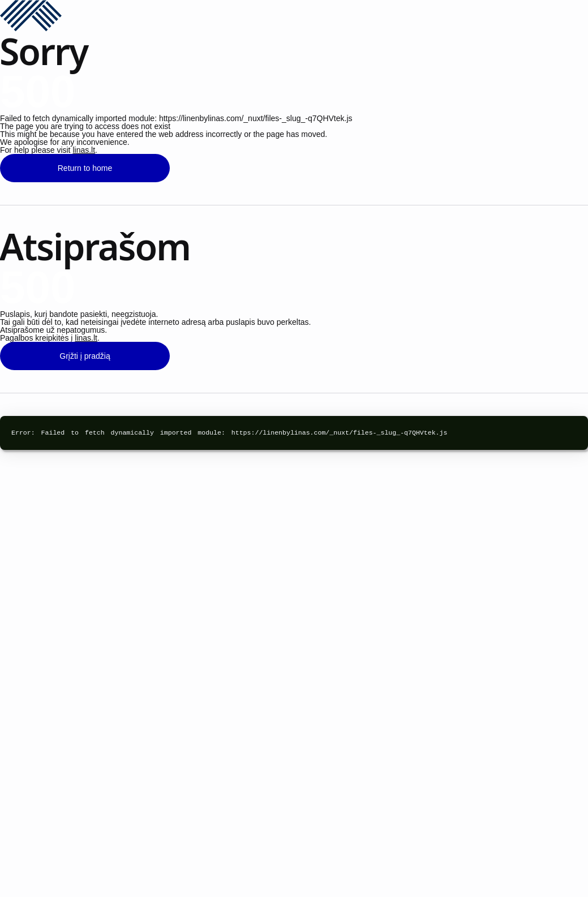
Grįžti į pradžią (85, 356)
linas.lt (84, 150)
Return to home (85, 168)
